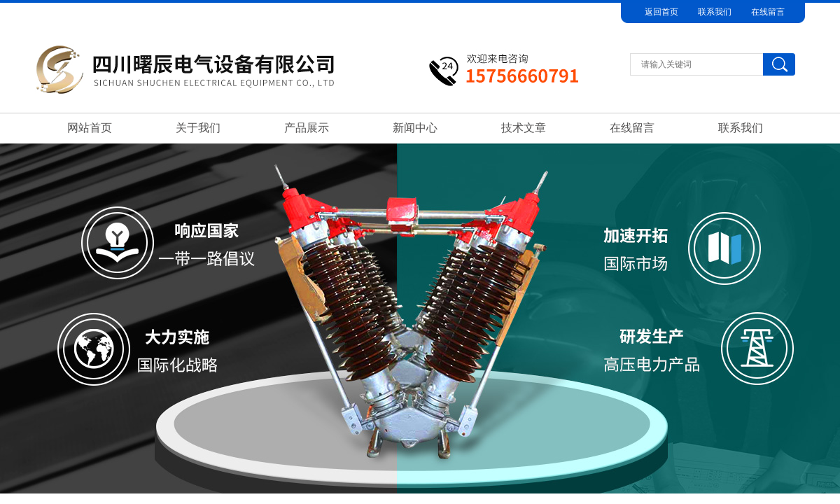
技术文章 (524, 128)
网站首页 (90, 128)
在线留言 (768, 12)
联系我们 (715, 12)
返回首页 (661, 12)
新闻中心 (415, 128)
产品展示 (307, 128)
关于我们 (198, 128)
